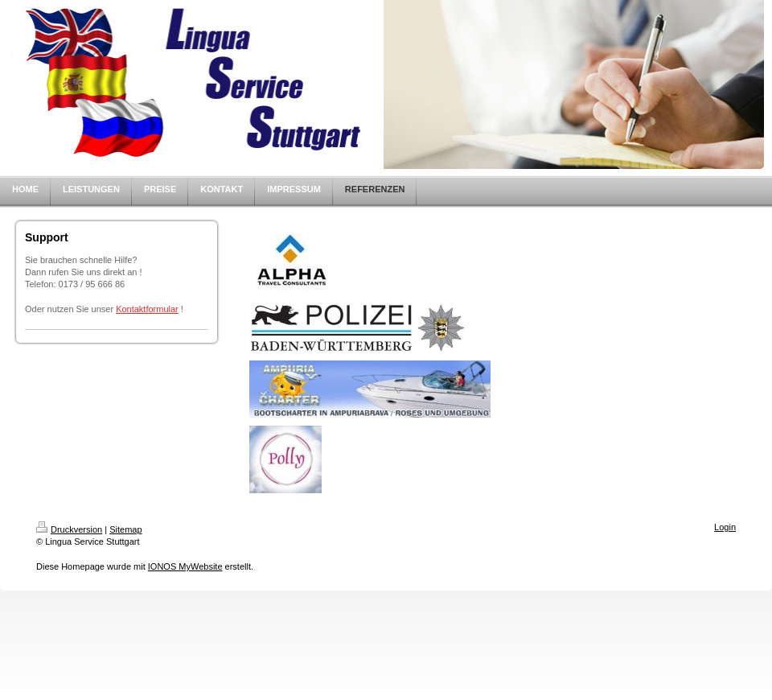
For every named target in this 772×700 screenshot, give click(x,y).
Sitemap (125, 529)
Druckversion (69, 529)
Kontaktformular (147, 309)
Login (725, 527)
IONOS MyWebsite (185, 566)
